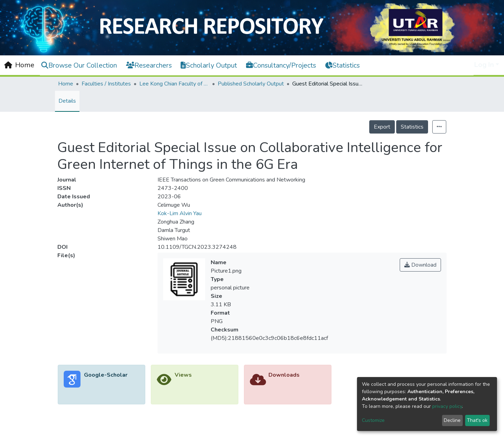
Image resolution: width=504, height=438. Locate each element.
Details (67, 101)
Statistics (412, 127)
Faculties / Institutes (106, 84)
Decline (452, 420)
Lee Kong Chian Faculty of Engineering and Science (174, 84)
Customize (373, 420)
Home (66, 84)
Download (420, 265)
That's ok (477, 420)
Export (382, 127)
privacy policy (447, 406)
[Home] (19, 65)
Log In (484, 65)
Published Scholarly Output (251, 84)
